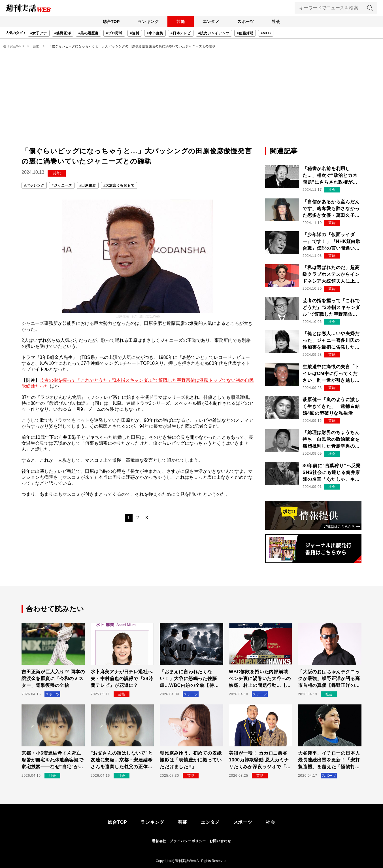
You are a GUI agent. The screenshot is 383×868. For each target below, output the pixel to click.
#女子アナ (39, 33)
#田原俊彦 (88, 185)
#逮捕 (135, 33)
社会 (277, 22)
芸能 (180, 22)
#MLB (266, 33)
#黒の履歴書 (88, 33)
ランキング (148, 22)
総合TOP (111, 22)
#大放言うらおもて (119, 185)
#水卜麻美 (155, 33)
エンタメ (211, 22)
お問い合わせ (220, 841)
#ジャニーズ (62, 185)
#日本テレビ (181, 33)
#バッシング (34, 185)
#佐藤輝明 (245, 33)
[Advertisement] (191, 103)
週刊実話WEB (13, 46)
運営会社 (159, 841)
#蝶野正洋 (63, 33)
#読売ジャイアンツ (214, 33)
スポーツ (246, 22)
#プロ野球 (114, 33)
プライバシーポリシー (188, 841)
